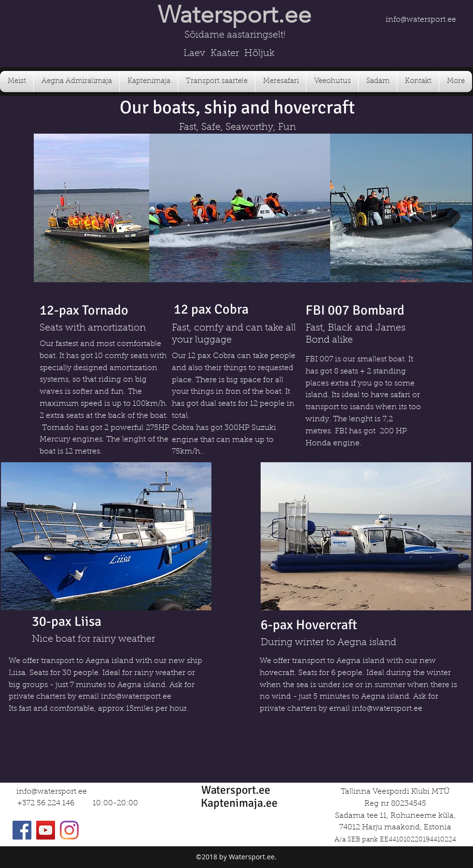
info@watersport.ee (421, 20)
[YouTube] (46, 830)
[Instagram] (69, 830)
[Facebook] (22, 830)
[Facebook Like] (422, 9)
